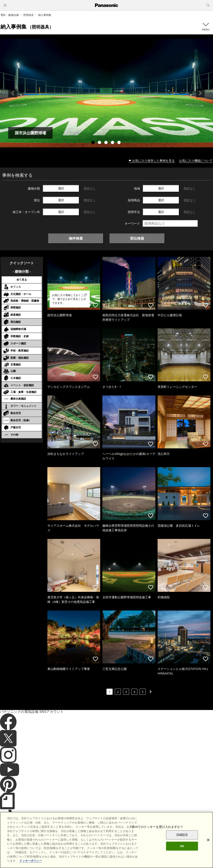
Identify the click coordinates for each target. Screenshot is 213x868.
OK (182, 852)
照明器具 (28, 15)
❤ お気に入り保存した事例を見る (152, 161)
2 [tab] (100, 143)
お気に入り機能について (196, 161)
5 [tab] (120, 143)
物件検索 (76, 238)
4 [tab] (113, 143)
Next (200, 93)
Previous (13, 93)
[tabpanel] (106, 93)
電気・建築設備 (10, 15)
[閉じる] (208, 846)
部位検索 (137, 238)
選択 (61, 188)
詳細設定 (182, 841)
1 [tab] (93, 143)
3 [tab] (106, 143)
